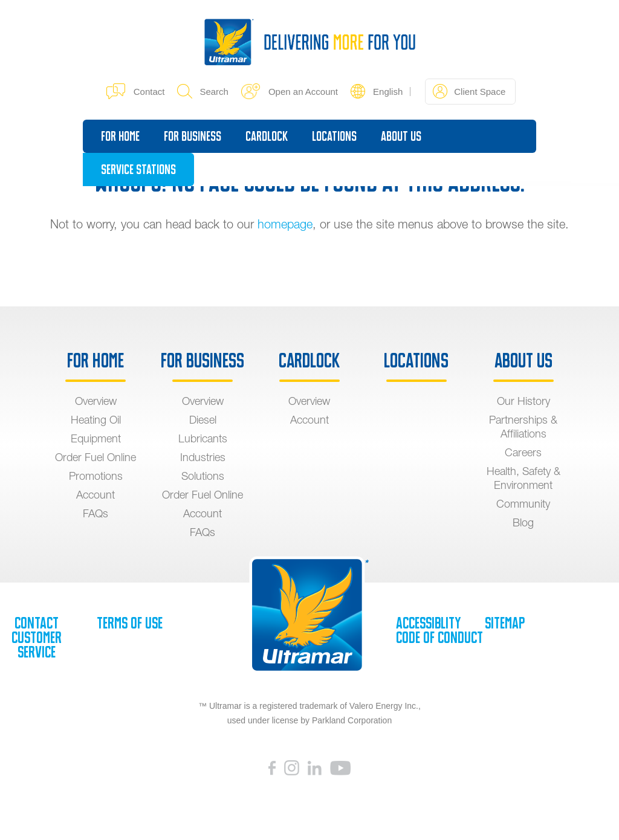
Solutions (203, 476)
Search (203, 91)
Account (96, 495)
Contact (136, 91)
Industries (203, 457)
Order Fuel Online (96, 457)
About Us (401, 136)
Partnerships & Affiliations (523, 427)
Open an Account (290, 91)
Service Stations (138, 170)
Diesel (203, 420)
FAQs (96, 513)
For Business (193, 136)
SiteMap (505, 623)
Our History (523, 401)
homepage (285, 224)
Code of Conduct (439, 638)
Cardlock (267, 136)
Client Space (469, 91)
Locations (334, 136)
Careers (523, 452)
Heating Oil (96, 420)
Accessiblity (428, 623)
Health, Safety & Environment (523, 478)
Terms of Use (130, 623)
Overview (96, 401)
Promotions (96, 476)
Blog (523, 522)
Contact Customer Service (37, 638)
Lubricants (203, 438)
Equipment (96, 438)
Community (523, 504)
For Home (120, 136)
